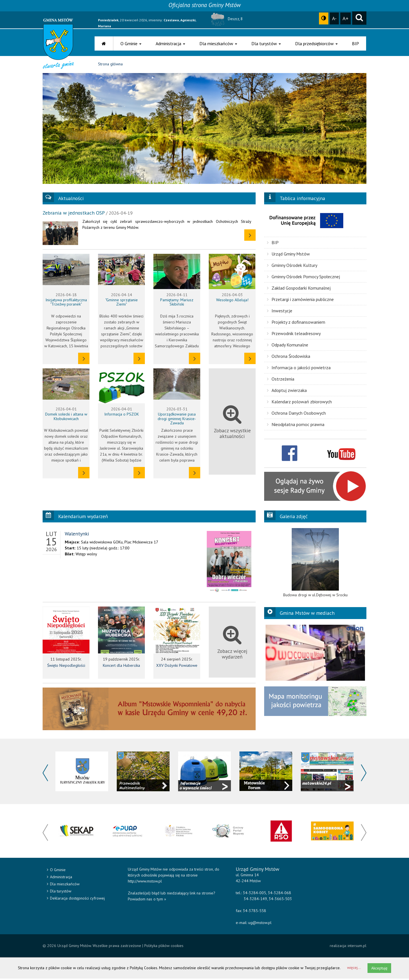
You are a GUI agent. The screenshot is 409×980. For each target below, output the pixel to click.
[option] (315, 564)
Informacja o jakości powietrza (299, 369)
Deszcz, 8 (226, 19)
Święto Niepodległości (66, 667)
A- (334, 18)
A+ (346, 18)
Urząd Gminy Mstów (288, 255)
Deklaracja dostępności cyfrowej (76, 900)
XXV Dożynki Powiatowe (177, 667)
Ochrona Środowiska (289, 357)
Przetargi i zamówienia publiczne (300, 300)
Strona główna (110, 65)
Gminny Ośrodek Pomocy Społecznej (303, 278)
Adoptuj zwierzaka (287, 391)
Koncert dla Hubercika (121, 667)
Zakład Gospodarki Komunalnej (299, 289)
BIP (355, 43)
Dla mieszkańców (218, 43)
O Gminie (131, 43)
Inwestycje (280, 312)
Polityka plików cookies (164, 947)
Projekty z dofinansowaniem (296, 323)
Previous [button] (45, 774)
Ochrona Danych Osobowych (296, 414)
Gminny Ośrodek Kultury (292, 266)
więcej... (354, 969)
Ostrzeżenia (281, 380)
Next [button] (364, 774)
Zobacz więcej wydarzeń (232, 644)
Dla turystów (266, 43)
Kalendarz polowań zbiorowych (299, 403)
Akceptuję (379, 969)
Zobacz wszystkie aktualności (232, 423)
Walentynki (77, 535)
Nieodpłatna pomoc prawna (296, 425)
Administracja (170, 43)
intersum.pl (357, 947)
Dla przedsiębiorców (316, 43)
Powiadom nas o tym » (147, 900)
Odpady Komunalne (288, 346)
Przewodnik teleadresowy (294, 335)
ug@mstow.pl (260, 924)
